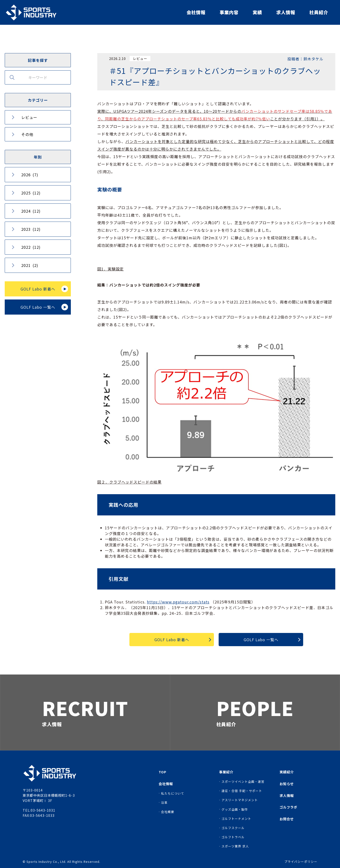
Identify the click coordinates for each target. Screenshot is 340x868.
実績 (257, 12)
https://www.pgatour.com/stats (178, 602)
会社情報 (196, 12)
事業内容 (229, 12)
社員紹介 (319, 12)
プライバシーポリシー (301, 862)
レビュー (29, 117)
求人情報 (286, 12)
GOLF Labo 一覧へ (38, 307)
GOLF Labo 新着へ (38, 289)
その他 (27, 134)
